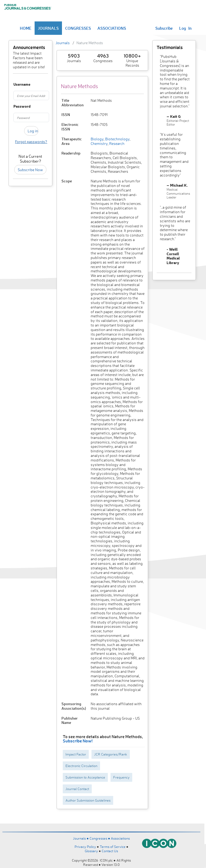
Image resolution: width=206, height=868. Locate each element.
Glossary (91, 851)
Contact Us (110, 851)
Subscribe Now (30, 170)
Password (16, 106)
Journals (63, 43)
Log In (185, 28)
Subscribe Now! (78, 741)
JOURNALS (48, 28)
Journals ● (81, 838)
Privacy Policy (85, 847)
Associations (120, 838)
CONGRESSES (78, 28)
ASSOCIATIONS (112, 28)
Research (116, 143)
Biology (97, 139)
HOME (26, 28)
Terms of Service (113, 847)
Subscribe (164, 28)
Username (16, 84)
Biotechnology (117, 139)
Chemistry (99, 143)
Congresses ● (100, 838)
